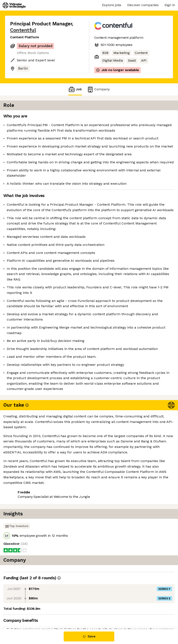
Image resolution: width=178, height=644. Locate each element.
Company (98, 89)
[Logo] (14, 5)
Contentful (23, 30)
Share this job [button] (22, 611)
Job (75, 89)
